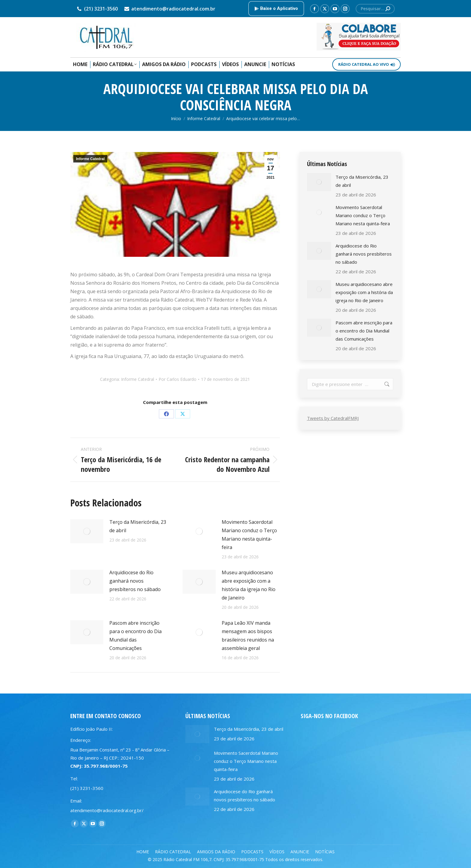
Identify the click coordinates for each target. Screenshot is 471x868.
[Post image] (87, 531)
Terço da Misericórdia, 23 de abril (138, 526)
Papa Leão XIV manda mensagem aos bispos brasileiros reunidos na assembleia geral (248, 636)
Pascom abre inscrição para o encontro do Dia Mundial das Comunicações (135, 636)
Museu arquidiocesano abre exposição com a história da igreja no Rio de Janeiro (249, 585)
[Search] (375, 9)
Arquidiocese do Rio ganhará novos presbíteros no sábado (135, 581)
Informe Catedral (90, 159)
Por (178, 379)
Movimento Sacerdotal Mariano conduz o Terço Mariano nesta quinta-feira (249, 535)
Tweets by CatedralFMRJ (333, 418)
